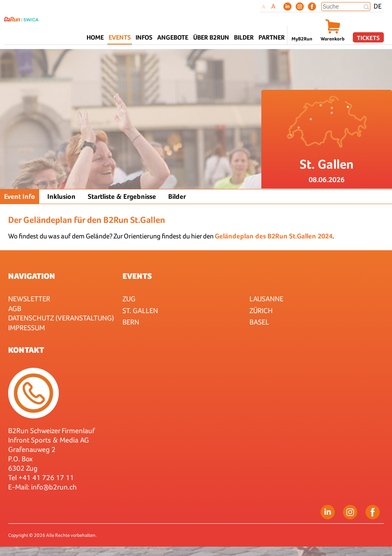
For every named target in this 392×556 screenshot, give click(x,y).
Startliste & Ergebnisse (122, 197)
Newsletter (29, 299)
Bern (131, 322)
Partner (272, 37)
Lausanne (266, 299)
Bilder (244, 37)
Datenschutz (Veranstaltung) (61, 318)
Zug (129, 299)
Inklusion (61, 197)
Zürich (261, 310)
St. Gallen (140, 310)
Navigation (32, 276)
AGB (15, 308)
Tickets (368, 38)
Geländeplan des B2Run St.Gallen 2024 (274, 236)
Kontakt (26, 350)
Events (137, 276)
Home (95, 37)
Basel (259, 322)
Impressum (27, 328)
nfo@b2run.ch (55, 487)
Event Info (20, 197)
